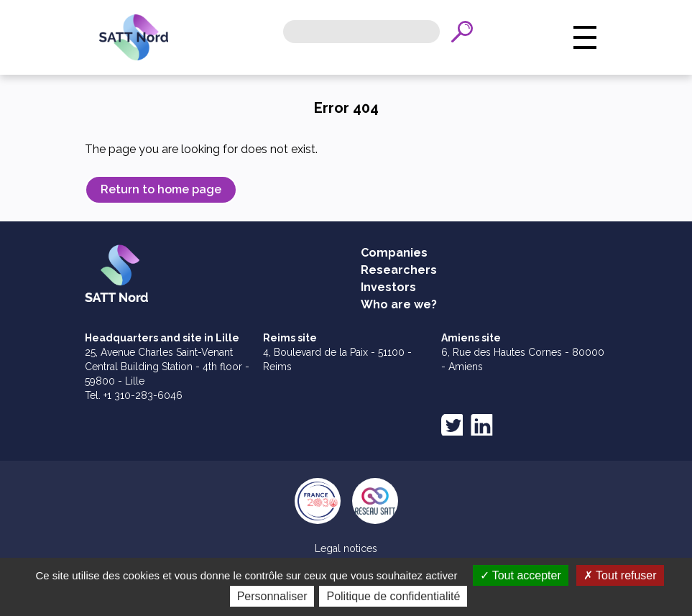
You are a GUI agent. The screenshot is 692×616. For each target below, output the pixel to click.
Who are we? (399, 304)
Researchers (399, 270)
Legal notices (346, 548)
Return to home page (161, 189)
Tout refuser (620, 575)
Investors (388, 287)
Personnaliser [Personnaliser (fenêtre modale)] (272, 596)
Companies (394, 253)
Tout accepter (521, 575)
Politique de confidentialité (393, 596)
